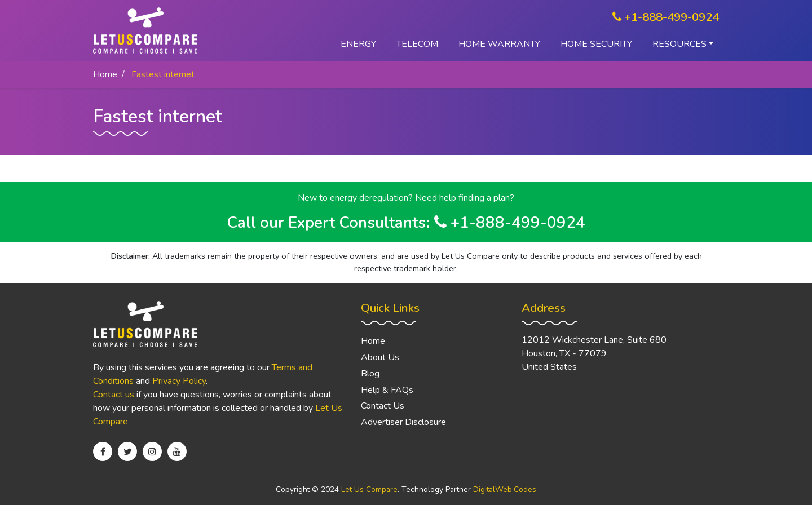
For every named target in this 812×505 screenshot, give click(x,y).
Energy (358, 44)
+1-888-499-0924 (666, 17)
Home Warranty (499, 44)
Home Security (596, 44)
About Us (380, 357)
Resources (679, 44)
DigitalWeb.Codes (505, 490)
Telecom (417, 44)
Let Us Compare (369, 490)
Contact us (114, 395)
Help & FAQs (387, 390)
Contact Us (383, 406)
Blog (370, 374)
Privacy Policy (179, 381)
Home (105, 74)
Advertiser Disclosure (403, 422)
